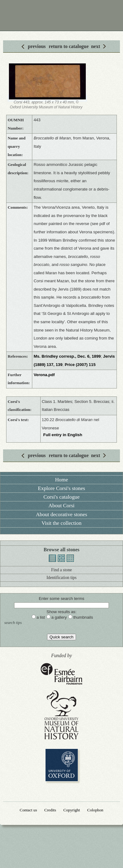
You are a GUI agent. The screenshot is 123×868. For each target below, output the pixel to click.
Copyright (72, 810)
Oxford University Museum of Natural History (61, 715)
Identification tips (61, 578)
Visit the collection (61, 523)
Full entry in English (63, 435)
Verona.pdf (44, 375)
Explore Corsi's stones (61, 488)
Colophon (95, 810)
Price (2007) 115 (80, 365)
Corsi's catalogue (61, 497)
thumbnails (70, 558)
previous (37, 46)
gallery (61, 558)
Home (61, 480)
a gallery (59, 617)
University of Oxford (62, 765)
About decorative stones (62, 514)
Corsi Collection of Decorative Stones (61, 15)
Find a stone (61, 570)
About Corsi (62, 506)
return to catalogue (69, 46)
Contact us (28, 810)
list (52, 558)
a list (41, 617)
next (95, 46)
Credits (50, 810)
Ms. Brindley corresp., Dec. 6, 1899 (67, 356)
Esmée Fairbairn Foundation (61, 674)
